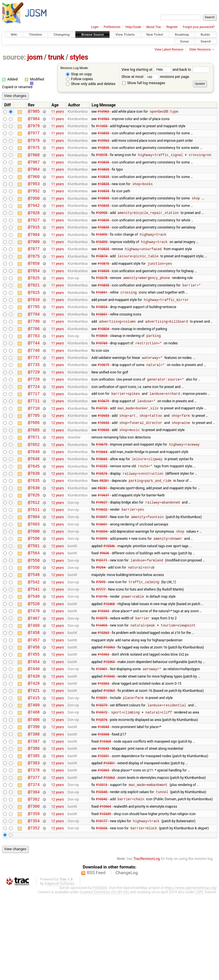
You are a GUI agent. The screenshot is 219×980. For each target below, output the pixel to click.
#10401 (102, 736)
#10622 (102, 557)
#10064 (105, 889)
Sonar (185, 41)
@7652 (34, 485)
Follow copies (79, 79)
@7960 (34, 185)
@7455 (34, 719)
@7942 (34, 217)
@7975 (34, 152)
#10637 (103, 541)
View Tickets (125, 35)
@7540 (34, 654)
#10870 (103, 282)
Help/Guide (133, 27)
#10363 (103, 671)
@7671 (34, 476)
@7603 (34, 574)
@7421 (34, 760)
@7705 (34, 452)
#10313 (102, 865)
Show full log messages (144, 83)
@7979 (34, 128)
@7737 (34, 387)
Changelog (62, 35)
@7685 (34, 468)
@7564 (34, 606)
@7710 (34, 444)
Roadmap (182, 35)
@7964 (34, 177)
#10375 (102, 679)
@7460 (34, 687)
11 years (57, 112)
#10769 (102, 371)
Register (172, 27)
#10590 (102, 590)
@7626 (34, 541)
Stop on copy (79, 74)
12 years (57, 420)
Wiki (14, 35)
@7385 (34, 833)
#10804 (103, 355)
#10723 (102, 444)
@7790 (34, 347)
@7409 (34, 776)
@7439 (34, 744)
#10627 (102, 549)
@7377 (34, 857)
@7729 (34, 404)
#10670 (102, 485)
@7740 (34, 379)
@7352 (34, 913)
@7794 (34, 339)
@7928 (34, 226)
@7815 (34, 315)
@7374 (34, 865)
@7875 (34, 274)
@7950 (34, 209)
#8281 (104, 525)
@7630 (34, 533)
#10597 (102, 566)
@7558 (34, 614)
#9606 (104, 606)
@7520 (34, 663)
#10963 (103, 112)
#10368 (103, 808)
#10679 (103, 396)
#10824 (102, 331)
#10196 (102, 655)
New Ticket (155, 35)
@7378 (34, 849)
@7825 (34, 298)
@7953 (34, 193)
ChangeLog (127, 958)
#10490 (102, 250)
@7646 (34, 501)
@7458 (34, 695)
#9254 (101, 622)
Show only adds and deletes (91, 84)
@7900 (34, 258)
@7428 (34, 752)
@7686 (34, 460)
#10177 (102, 906)
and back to (191, 69)
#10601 (102, 573)
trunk (56, 57)
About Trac (154, 27)
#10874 (102, 274)
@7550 (34, 622)
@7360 (34, 889)
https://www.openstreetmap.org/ (191, 973)
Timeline (35, 35)
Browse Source (93, 35)
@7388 (34, 808)
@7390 (34, 800)
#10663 (102, 501)
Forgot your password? (199, 27)
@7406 (34, 792)
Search (206, 41)
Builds (205, 35)
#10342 (102, 881)
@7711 (34, 436)
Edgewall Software (60, 969)
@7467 (34, 679)
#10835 (103, 136)
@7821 (34, 306)
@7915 (34, 242)
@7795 (34, 331)
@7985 (34, 112)
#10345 (102, 873)
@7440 (34, 735)
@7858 (34, 282)
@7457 (34, 703)
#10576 (102, 517)
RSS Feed (96, 958)
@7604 (34, 565)
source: (14, 57)
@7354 (34, 905)
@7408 (34, 784)
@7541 (34, 646)
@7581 (34, 598)
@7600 (34, 582)
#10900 (102, 226)
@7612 (34, 549)
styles (79, 57)
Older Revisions (200, 49)
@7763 (34, 363)
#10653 (103, 452)
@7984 (34, 120)
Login (95, 27)
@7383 (34, 841)
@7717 (34, 428)
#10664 (102, 492)
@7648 (34, 493)
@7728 (34, 412)
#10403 (102, 687)
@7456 (34, 711)
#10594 (102, 582)
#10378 (102, 298)
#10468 (109, 662)
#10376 (102, 792)
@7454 (34, 727)
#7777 (101, 646)
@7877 (34, 266)
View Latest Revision (169, 49)
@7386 (34, 824)
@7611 (34, 557)
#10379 (102, 776)
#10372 (102, 784)
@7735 (34, 395)
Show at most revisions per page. (156, 77)
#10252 (102, 509)
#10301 (103, 833)
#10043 (109, 743)
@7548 (34, 630)
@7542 (34, 638)
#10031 (102, 768)
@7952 (34, 201)
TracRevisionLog (147, 944)
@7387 (34, 816)
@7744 (34, 371)
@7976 (34, 145)
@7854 (34, 290)
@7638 (34, 517)
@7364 (34, 873)
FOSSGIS (100, 973)
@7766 (34, 355)
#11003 (102, 128)
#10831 (102, 315)
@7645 (34, 509)
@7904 (34, 250)
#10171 (102, 614)
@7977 (34, 136)
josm (35, 57)
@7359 (34, 897)
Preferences (112, 27)
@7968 (34, 161)
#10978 (102, 161)
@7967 (34, 169)
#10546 (109, 598)
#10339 (105, 897)
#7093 (101, 638)
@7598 (34, 590)
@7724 (34, 420)
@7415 (34, 768)
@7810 (34, 323)
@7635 (34, 525)
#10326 (102, 914)
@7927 (34, 234)
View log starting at (147, 69)
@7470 (34, 671)
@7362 (34, 881)
